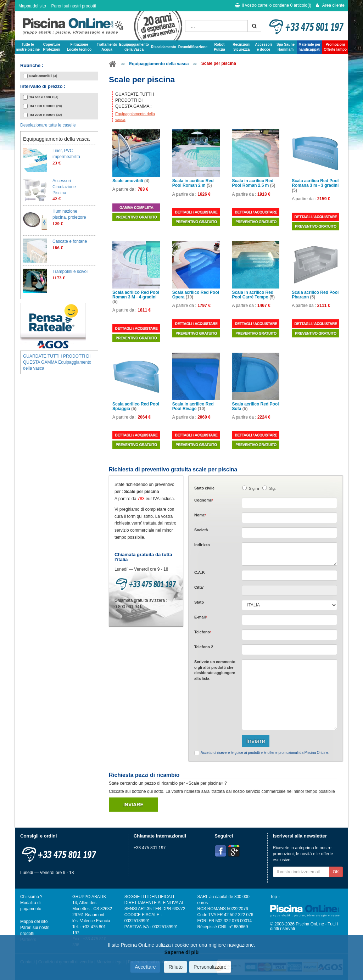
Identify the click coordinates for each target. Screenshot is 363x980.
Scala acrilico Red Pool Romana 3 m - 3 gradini (315, 186)
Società (201, 530)
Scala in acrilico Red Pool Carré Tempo (253, 295)
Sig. (272, 488)
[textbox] (289, 575)
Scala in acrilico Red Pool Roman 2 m (193, 183)
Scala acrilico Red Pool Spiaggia (136, 407)
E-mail (201, 617)
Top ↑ (275, 897)
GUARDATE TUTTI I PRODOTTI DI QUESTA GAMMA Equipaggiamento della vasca (57, 362)
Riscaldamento (164, 47)
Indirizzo (202, 545)
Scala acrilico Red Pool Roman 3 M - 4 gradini (136, 297)
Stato (199, 602)
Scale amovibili (131, 181)
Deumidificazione (193, 47)
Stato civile (204, 488)
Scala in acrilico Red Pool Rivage (193, 407)
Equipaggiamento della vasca (159, 64)
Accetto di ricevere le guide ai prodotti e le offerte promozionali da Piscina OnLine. (265, 753)
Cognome (204, 500)
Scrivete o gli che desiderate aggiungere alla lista (215, 670)
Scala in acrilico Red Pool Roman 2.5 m (254, 183)
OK (336, 872)
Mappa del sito (32, 6)
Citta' (199, 587)
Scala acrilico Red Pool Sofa (256, 407)
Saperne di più (181, 952)
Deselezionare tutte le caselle (48, 125)
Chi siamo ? (31, 897)
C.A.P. (200, 572)
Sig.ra (254, 488)
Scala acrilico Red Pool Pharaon (315, 295)
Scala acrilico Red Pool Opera (196, 295)
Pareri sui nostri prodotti (74, 6)
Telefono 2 (204, 647)
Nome (200, 515)
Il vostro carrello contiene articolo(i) (273, 5)
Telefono (203, 632)
